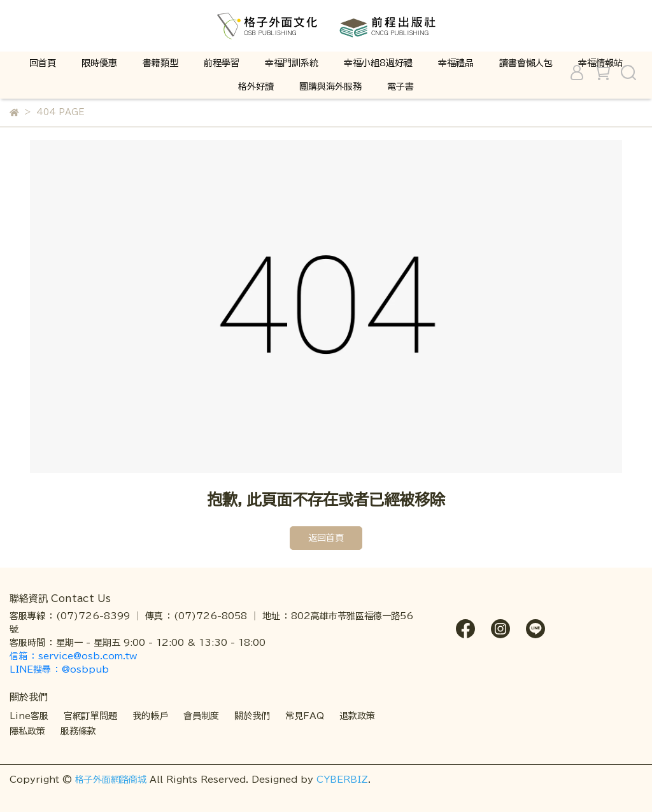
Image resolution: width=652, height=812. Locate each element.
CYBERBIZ (342, 780)
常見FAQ (305, 716)
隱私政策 (27, 731)
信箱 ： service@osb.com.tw (75, 656)
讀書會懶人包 (526, 63)
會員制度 (201, 716)
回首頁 (43, 63)
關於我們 (252, 716)
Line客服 (29, 716)
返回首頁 (326, 538)
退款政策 (357, 716)
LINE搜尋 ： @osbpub (59, 669)
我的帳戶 (150, 716)
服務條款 (78, 731)
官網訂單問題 (90, 716)
